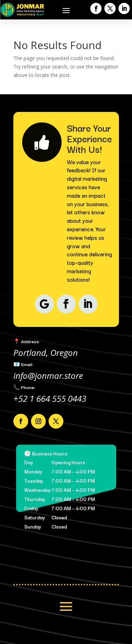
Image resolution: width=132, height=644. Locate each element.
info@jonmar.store (48, 375)
